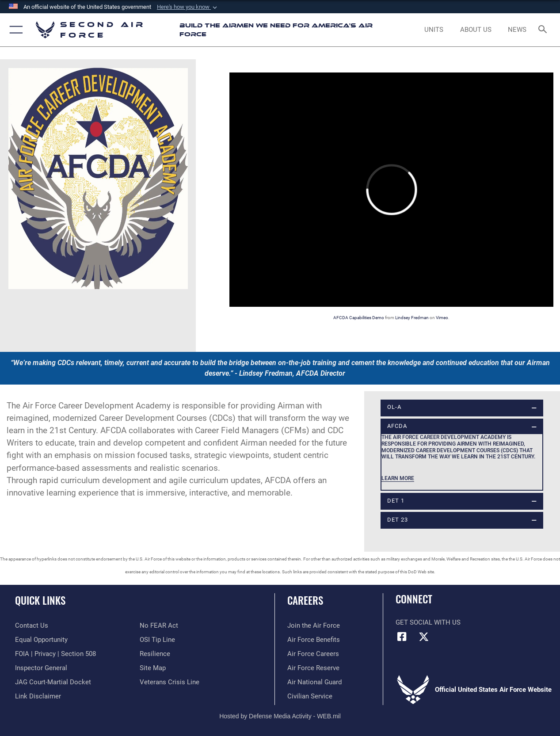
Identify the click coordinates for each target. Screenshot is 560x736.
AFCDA (397, 426)
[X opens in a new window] (424, 637)
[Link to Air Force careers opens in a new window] (313, 654)
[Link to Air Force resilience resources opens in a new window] (155, 654)
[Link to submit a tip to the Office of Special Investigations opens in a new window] (157, 640)
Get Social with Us (428, 622)
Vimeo (442, 318)
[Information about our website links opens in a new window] (38, 696)
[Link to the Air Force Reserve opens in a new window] (313, 668)
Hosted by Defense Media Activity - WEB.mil (280, 716)
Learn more (398, 478)
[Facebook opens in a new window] (402, 637)
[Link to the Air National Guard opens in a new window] (314, 682)
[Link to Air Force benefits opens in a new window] (314, 640)
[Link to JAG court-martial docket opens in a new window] (53, 682)
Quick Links (40, 601)
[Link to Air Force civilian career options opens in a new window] (310, 696)
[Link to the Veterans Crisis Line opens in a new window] (170, 682)
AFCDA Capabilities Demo (359, 318)
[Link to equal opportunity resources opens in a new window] (41, 640)
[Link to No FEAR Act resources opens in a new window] (159, 625)
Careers (305, 601)
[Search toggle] (544, 30)
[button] (188, 7)
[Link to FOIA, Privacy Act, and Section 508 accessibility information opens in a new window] (55, 654)
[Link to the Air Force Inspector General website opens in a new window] (41, 668)
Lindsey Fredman (412, 318)
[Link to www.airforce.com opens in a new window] (314, 625)
